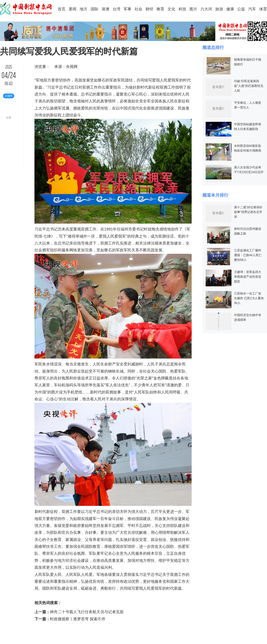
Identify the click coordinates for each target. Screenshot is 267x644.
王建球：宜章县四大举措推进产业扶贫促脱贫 (248, 277)
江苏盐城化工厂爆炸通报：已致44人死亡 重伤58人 (248, 255)
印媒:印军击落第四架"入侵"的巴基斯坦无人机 (249, 86)
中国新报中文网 (26, 8)
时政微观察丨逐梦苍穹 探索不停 (78, 619)
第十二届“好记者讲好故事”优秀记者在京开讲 (248, 212)
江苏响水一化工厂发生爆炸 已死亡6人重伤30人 (249, 298)
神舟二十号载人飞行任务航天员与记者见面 (87, 612)
